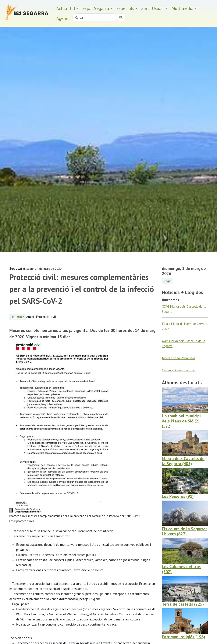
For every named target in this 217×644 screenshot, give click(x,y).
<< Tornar (17, 317)
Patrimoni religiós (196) (184, 637)
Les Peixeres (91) (178, 496)
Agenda (64, 18)
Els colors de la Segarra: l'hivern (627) (184, 531)
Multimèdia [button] (182, 8)
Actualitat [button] (66, 8)
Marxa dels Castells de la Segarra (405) (183, 461)
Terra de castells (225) (183, 604)
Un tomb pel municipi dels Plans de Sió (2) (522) (181, 421)
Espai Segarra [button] (96, 8)
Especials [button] (125, 8)
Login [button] (168, 281)
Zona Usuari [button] (153, 8)
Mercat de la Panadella (178, 358)
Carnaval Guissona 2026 (179, 370)
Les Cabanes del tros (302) (181, 569)
